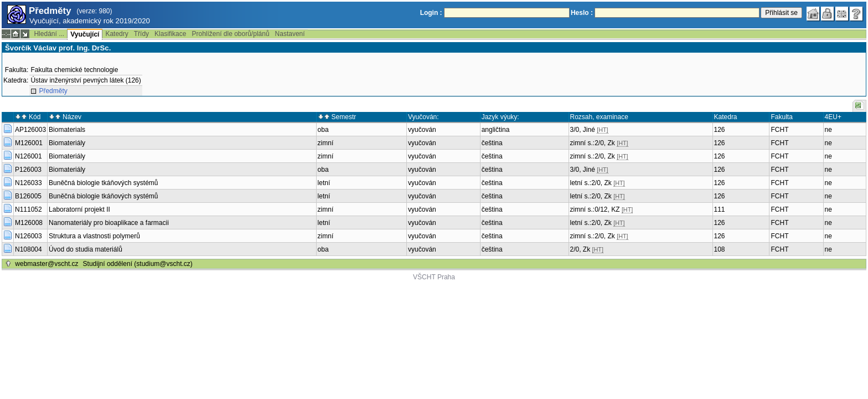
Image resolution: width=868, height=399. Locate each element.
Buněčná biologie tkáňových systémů (103, 183)
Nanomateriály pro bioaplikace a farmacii (109, 223)
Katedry (117, 34)
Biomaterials (67, 130)
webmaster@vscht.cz (46, 264)
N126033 (29, 183)
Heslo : (582, 13)
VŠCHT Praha (434, 277)
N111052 (29, 209)
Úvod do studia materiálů (86, 249)
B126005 (28, 196)
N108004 (29, 249)
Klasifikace (170, 34)
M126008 (29, 223)
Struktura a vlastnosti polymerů (94, 236)
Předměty (53, 91)
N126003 (29, 236)
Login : (431, 13)
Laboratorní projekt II (79, 209)
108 (720, 249)
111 (720, 209)
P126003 (28, 170)
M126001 (29, 143)
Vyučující (85, 34)
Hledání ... (49, 34)
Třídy (141, 34)
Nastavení (290, 34)
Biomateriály (67, 143)
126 (720, 130)
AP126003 (30, 130)
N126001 (29, 156)
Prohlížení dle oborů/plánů (230, 34)
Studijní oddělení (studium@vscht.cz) (138, 264)
